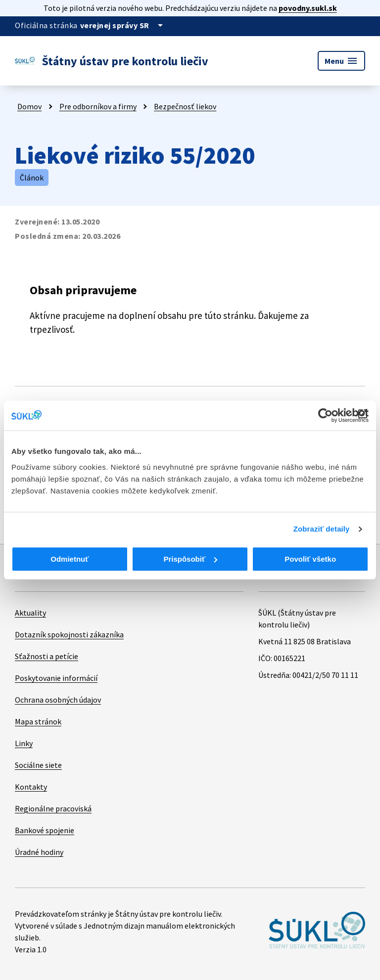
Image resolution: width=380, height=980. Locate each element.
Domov (29, 106)
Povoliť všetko (310, 559)
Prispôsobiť (190, 559)
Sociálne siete (38, 765)
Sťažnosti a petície (47, 656)
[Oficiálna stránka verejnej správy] (123, 25)
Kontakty (31, 787)
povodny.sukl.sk (308, 8)
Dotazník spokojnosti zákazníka (69, 634)
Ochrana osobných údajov (58, 700)
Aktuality (30, 613)
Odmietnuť (70, 559)
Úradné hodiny (39, 852)
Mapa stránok (38, 721)
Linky (24, 743)
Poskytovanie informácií (56, 678)
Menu (341, 61)
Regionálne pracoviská (53, 808)
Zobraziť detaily (322, 529)
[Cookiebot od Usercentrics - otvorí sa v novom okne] (325, 415)
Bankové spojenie (45, 830)
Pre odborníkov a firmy (98, 106)
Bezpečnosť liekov (185, 106)
